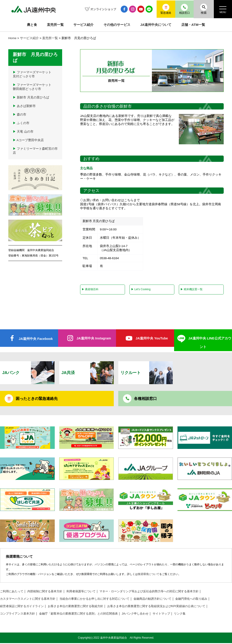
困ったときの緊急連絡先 (38, 399)
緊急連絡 (161, 9)
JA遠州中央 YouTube (152, 339)
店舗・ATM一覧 (193, 25)
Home (12, 38)
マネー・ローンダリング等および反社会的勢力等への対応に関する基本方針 (160, 592)
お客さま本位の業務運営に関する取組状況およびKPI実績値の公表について (168, 607)
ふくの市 (21, 123)
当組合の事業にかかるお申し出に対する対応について (101, 600)
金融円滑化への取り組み (205, 600)
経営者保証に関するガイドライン (24, 607)
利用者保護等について (87, 592)
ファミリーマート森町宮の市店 (35, 151)
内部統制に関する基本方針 (48, 592)
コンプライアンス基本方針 (19, 615)
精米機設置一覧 (191, 290)
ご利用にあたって (13, 592)
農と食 (32, 25)
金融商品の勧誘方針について (164, 600)
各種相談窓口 (146, 399)
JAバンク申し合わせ (145, 615)
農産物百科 (90, 290)
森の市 (20, 115)
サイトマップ (173, 615)
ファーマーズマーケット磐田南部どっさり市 (32, 87)
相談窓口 (182, 9)
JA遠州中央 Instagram (94, 339)
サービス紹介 (83, 25)
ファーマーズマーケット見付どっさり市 (32, 74)
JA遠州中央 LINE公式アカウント (210, 343)
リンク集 (192, 615)
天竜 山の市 (23, 132)
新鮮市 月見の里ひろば (31, 97)
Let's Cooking (141, 290)
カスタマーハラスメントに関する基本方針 (30, 600)
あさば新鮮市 (24, 106)
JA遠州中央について (156, 25)
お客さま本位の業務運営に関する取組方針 (81, 607)
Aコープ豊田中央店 (28, 140)
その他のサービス (117, 25)
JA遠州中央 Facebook (36, 339)
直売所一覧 (55, 25)
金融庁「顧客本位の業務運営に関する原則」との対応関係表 (84, 615)
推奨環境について (149, 575)
